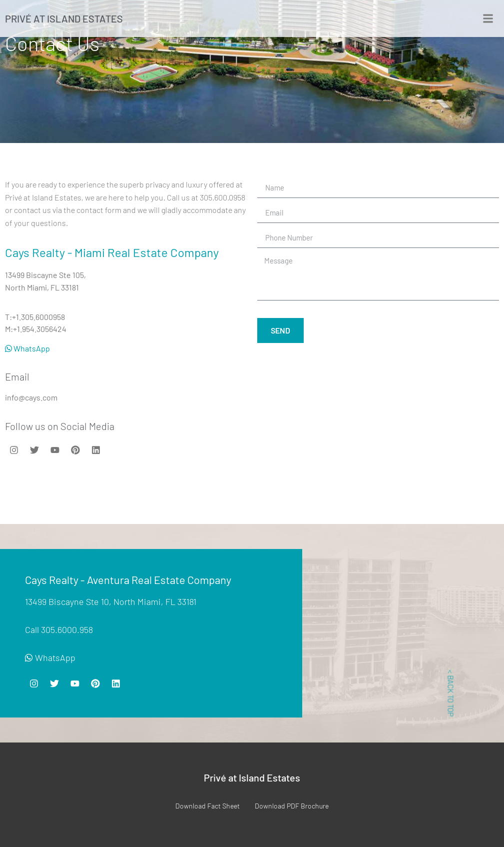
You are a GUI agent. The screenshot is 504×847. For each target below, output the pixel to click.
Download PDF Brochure (292, 806)
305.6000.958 (67, 629)
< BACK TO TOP (451, 693)
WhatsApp (27, 348)
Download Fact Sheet (208, 806)
